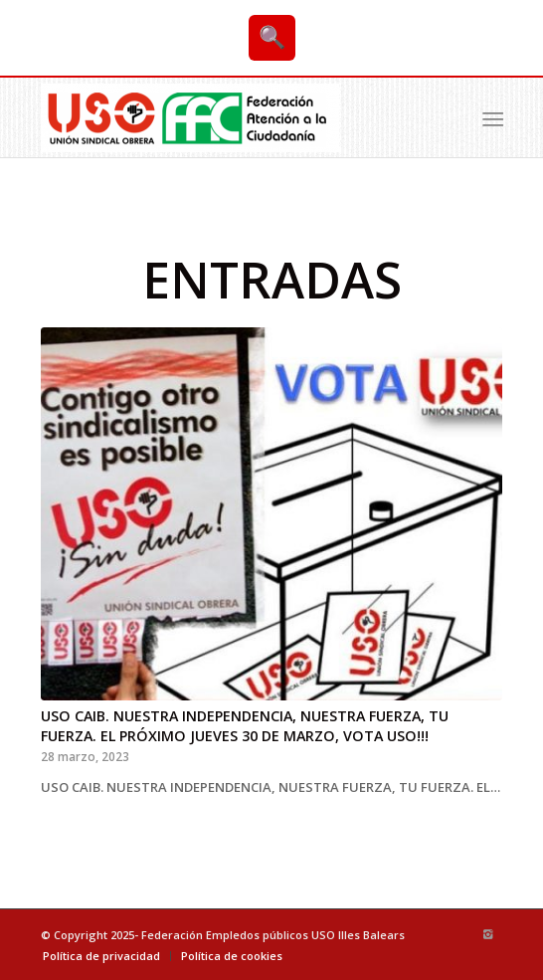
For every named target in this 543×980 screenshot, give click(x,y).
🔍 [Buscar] (272, 37)
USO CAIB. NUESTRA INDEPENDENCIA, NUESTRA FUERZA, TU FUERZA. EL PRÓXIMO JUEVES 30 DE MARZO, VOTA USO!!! (245, 726)
